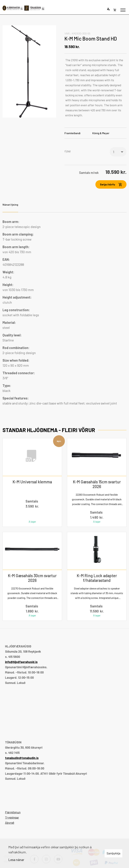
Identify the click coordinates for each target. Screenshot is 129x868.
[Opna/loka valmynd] (123, 10)
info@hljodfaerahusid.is (21, 662)
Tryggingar (12, 817)
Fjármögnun (13, 812)
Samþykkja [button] (113, 853)
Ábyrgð (10, 823)
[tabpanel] (64, 312)
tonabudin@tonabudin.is (22, 758)
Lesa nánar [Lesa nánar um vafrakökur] (16, 860)
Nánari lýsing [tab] (10, 205)
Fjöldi (68, 151)
